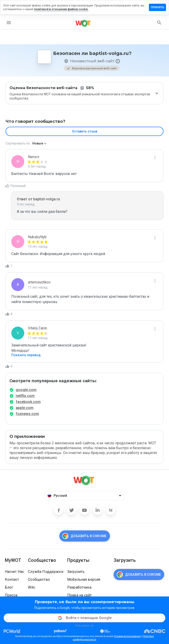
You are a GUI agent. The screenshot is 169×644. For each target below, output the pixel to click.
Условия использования (127, 636)
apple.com (25, 408)
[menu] (9, 23)
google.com (26, 390)
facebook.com (28, 402)
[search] (159, 23)
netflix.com (25, 396)
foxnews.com (27, 414)
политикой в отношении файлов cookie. (61, 9)
